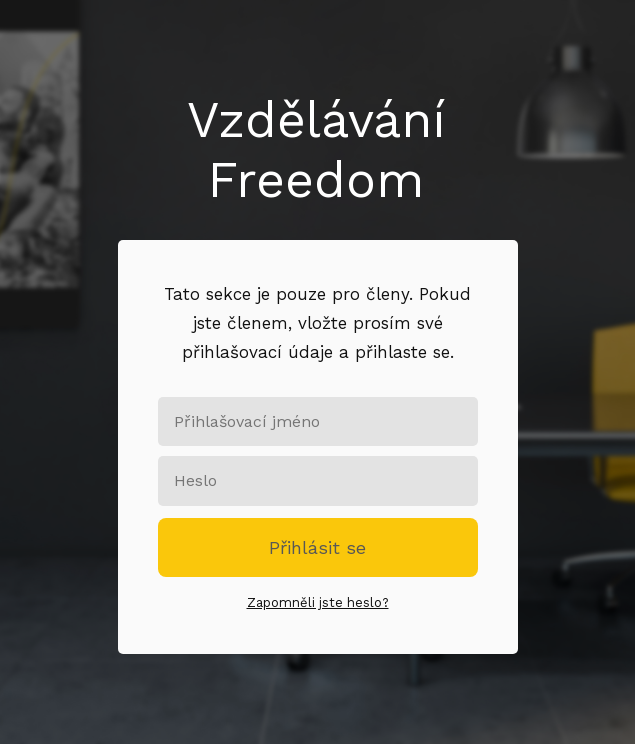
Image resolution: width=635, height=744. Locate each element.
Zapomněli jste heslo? (318, 602)
